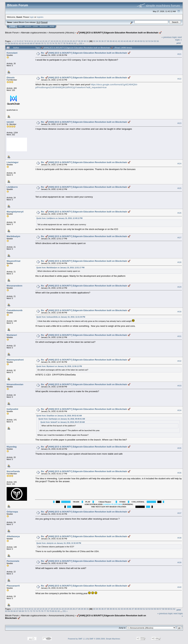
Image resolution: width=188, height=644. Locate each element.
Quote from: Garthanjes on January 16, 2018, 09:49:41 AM (62, 419)
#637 (179, 513)
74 (53, 43)
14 (41, 41)
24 (68, 41)
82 (75, 43)
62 (20, 43)
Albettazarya (13, 536)
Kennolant (12, 53)
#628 (179, 262)
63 (23, 43)
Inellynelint (12, 409)
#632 (179, 361)
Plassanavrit (13, 586)
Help (21, 26)
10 (29, 41)
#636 (179, 473)
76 (59, 43)
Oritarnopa (12, 512)
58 (9, 43)
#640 (179, 587)
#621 (179, 54)
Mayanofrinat (14, 261)
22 (63, 41)
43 (122, 41)
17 (49, 41)
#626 (179, 213)
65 (28, 43)
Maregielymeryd (15, 212)
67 (34, 43)
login (32, 17)
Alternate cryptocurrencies (34, 33)
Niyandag (12, 447)
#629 (179, 287)
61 (17, 43)
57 (6, 43)
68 (37, 43)
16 (46, 41)
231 (81, 43)
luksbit (10, 122)
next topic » (178, 38)
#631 (179, 336)
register (40, 17)
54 (152, 41)
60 (15, 43)
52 (147, 41)
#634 (179, 410)
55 (155, 41)
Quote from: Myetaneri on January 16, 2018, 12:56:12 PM (59, 366)
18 (52, 41)
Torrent (44, 22)
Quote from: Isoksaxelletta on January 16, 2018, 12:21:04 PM (61, 317)
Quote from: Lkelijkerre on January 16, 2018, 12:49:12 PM (59, 218)
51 (144, 41)
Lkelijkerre (12, 187)
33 (94, 41)
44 (125, 41)
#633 (179, 386)
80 (70, 43)
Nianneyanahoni (15, 360)
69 (39, 43)
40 (114, 41)
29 (82, 41)
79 (67, 43)
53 (149, 41)
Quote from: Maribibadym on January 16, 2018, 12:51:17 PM (60, 268)
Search (28, 26)
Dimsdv (11, 78)
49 (138, 41)
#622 (179, 79)
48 (136, 41)
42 (119, 41)
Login (35, 26)
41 (116, 41)
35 (100, 41)
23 (65, 41)
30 (85, 41)
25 (71, 41)
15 (43, 41)
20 (57, 41)
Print (179, 43)
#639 (179, 562)
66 (31, 43)
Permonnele (13, 561)
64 (26, 43)
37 (105, 41)
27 (77, 41)
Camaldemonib (15, 310)
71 (45, 43)
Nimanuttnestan (15, 384)
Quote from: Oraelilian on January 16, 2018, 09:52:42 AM (59, 416)
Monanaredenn (14, 286)
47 (133, 41)
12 (35, 41)
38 (108, 41)
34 (97, 41)
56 (158, 41)
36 (102, 41)
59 (12, 43)
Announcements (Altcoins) (61, 33)
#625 (179, 188)
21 (60, 41)
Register (44, 26)
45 (127, 41)
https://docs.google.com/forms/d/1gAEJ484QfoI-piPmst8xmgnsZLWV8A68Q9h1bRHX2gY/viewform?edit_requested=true (87, 86)
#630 (179, 312)
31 (88, 41)
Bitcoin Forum (12, 33)
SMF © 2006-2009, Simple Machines (105, 639)
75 (56, 43)
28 (79, 41)
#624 (179, 164)
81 (72, 43)
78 (64, 43)
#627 (179, 238)
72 (48, 43)
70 (42, 43)
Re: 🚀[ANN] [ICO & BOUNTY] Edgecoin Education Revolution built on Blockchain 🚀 (86, 53)
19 (54, 41)
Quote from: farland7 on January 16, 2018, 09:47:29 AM (62, 422)
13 (38, 41)
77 (61, 43)
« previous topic (169, 37)
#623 (179, 123)
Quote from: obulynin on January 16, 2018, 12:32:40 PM (59, 543)
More (52, 26)
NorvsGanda (13, 471)
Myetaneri (12, 335)
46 (130, 41)
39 (111, 41)
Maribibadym (13, 236)
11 (32, 41)
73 (50, 43)
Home (13, 26)
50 (141, 41)
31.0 (38, 22)
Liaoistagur (13, 162)
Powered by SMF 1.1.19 (78, 639)
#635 (179, 448)
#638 (179, 538)
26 (74, 41)
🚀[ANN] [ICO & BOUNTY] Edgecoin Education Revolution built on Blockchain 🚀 (119, 33)
